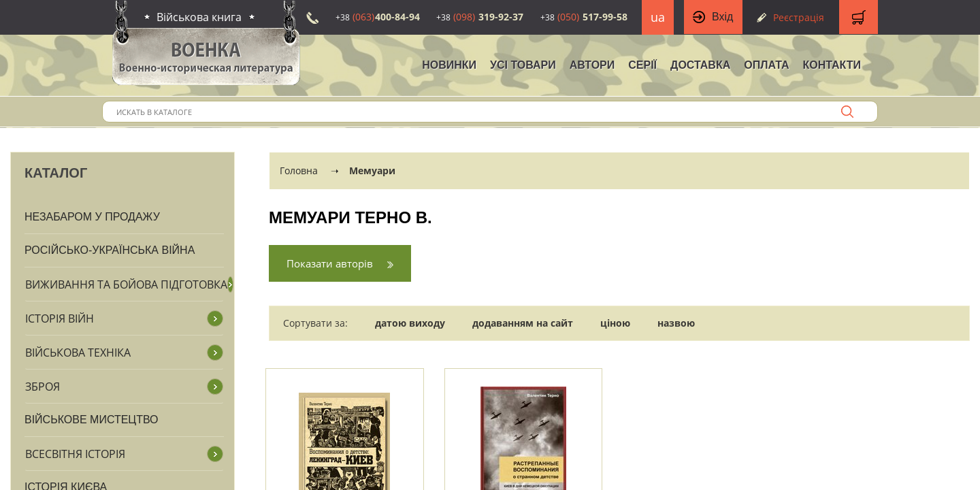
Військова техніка (78, 353)
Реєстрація (799, 17)
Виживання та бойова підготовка (126, 284)
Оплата (766, 65)
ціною (615, 323)
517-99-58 (584, 17)
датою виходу (410, 323)
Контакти (832, 65)
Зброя (43, 387)
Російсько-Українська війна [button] (110, 250)
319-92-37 (480, 17)
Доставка (700, 65)
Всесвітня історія (75, 454)
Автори (592, 65)
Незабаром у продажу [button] (92, 217)
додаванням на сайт (523, 323)
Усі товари (523, 65)
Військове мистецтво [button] (92, 420)
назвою (676, 323)
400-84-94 (378, 17)
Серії (642, 65)
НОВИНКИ (449, 65)
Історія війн (60, 318)
